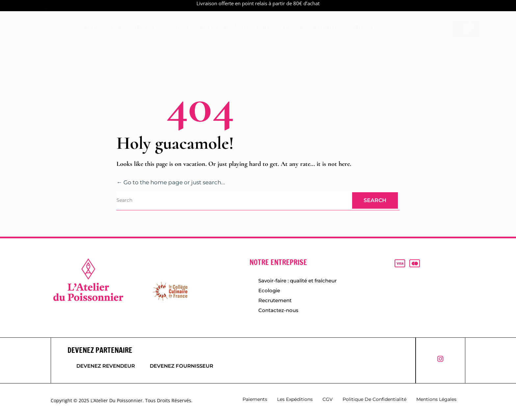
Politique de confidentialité (374, 401)
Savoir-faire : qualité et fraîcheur (297, 281)
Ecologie (269, 291)
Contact (361, 27)
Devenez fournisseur (184, 367)
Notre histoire (104, 27)
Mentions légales (436, 401)
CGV (328, 401)
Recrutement (275, 301)
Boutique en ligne (281, 27)
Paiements (255, 401)
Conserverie (149, 27)
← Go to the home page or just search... (175, 182)
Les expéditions (295, 401)
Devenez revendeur (106, 367)
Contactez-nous (278, 311)
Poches (183, 27)
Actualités (328, 27)
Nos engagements (224, 27)
